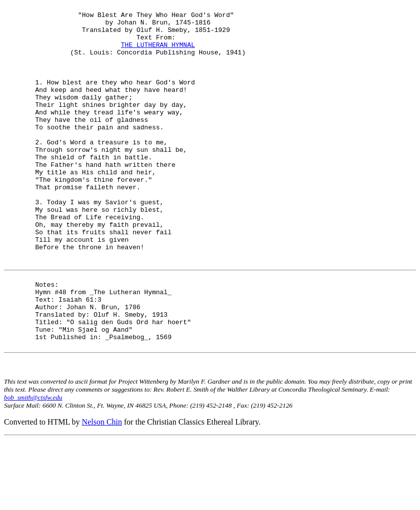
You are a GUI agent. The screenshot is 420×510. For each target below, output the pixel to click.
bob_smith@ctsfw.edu (33, 468)
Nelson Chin (102, 492)
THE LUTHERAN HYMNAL (158, 53)
